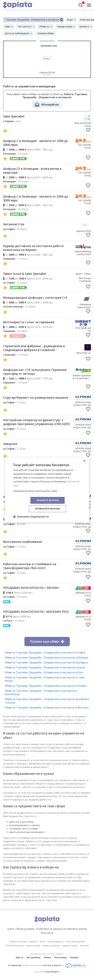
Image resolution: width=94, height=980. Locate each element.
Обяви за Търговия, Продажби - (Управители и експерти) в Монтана (47, 707)
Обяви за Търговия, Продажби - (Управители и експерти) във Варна (46, 662)
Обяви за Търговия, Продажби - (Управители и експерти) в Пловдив (46, 658)
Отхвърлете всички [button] (48, 509)
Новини (74, 957)
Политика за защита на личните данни (61, 929)
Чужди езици (64, 26)
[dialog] (47, 490)
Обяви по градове (51, 946)
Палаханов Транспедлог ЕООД (84, 307)
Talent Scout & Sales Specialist (25, 274)
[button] (47, 491)
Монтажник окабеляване (22, 542)
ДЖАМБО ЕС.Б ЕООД (83, 594)
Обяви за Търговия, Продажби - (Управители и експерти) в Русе (44, 672)
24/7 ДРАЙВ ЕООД (85, 146)
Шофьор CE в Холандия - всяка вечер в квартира (32, 171)
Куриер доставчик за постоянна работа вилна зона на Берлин (33, 248)
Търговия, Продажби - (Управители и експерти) (32, 20)
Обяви (47, 957)
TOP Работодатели (15, 946)
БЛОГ (43, 942)
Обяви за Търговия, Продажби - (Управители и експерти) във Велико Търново (47, 701)
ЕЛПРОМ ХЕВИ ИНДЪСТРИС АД (82, 404)
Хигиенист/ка (14, 224)
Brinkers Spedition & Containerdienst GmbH (82, 378)
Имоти (19, 957)
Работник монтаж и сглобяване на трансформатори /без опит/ (30, 566)
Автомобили (33, 957)
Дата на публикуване (17, 33)
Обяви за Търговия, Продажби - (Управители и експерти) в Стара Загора (45, 679)
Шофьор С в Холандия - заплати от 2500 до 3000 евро (36, 143)
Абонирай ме (50, 105)
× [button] (84, 461)
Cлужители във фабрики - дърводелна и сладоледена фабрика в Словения (34, 348)
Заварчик (10, 444)
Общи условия (25, 929)
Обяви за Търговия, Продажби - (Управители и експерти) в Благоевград (41, 692)
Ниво (8, 26)
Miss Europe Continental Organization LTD (82, 281)
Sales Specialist (14, 116)
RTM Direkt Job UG (83, 329)
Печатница (60, 957)
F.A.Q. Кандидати (55, 942)
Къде (70, 20)
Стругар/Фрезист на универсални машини (36, 398)
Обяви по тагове (70, 946)
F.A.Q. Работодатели (75, 942)
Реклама (84, 946)
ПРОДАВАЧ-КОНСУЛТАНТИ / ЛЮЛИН (31, 588)
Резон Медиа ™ (53, 972)
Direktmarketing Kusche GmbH (83, 253)
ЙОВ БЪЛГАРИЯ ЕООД (83, 125)
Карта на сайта (33, 946)
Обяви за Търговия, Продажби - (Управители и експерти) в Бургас (45, 667)
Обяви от (44, 26)
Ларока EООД (84, 231)
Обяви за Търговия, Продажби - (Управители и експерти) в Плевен (46, 686)
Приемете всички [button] (48, 500)
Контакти (47, 933)
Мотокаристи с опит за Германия (29, 322)
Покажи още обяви (47, 642)
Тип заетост (25, 26)
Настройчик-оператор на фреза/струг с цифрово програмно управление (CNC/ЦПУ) (37, 422)
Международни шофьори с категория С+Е (35, 298)
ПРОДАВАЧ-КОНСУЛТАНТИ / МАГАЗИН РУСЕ (36, 612)
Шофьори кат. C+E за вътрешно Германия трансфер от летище (35, 372)
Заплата (84, 26)
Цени (11, 929)
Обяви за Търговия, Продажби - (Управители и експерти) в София (45, 653)
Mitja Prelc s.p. (84, 353)
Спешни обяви (46, 33)
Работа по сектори (18, 942)
